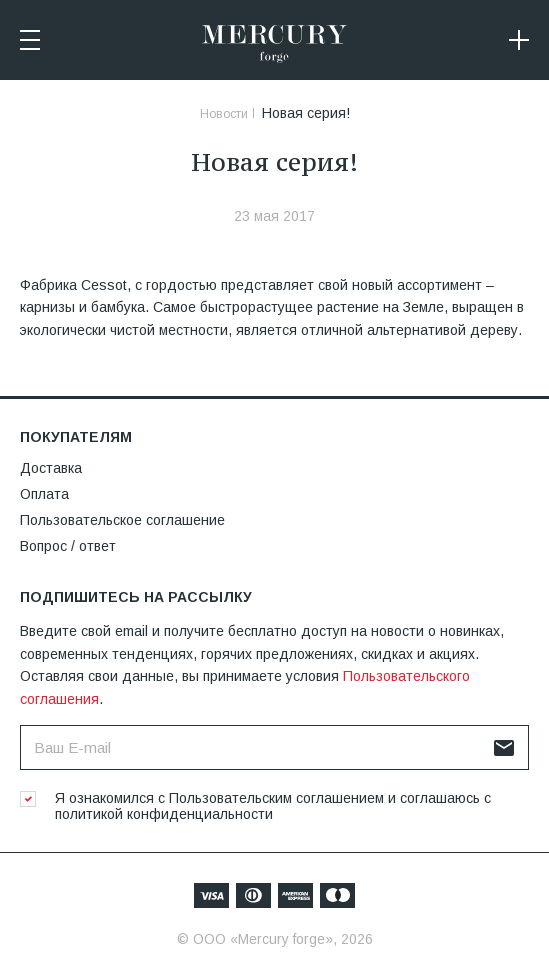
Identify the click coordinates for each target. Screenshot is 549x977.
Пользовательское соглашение (122, 520)
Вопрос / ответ (68, 546)
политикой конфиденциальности (164, 814)
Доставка (51, 468)
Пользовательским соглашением (276, 798)
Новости (224, 114)
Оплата (44, 494)
